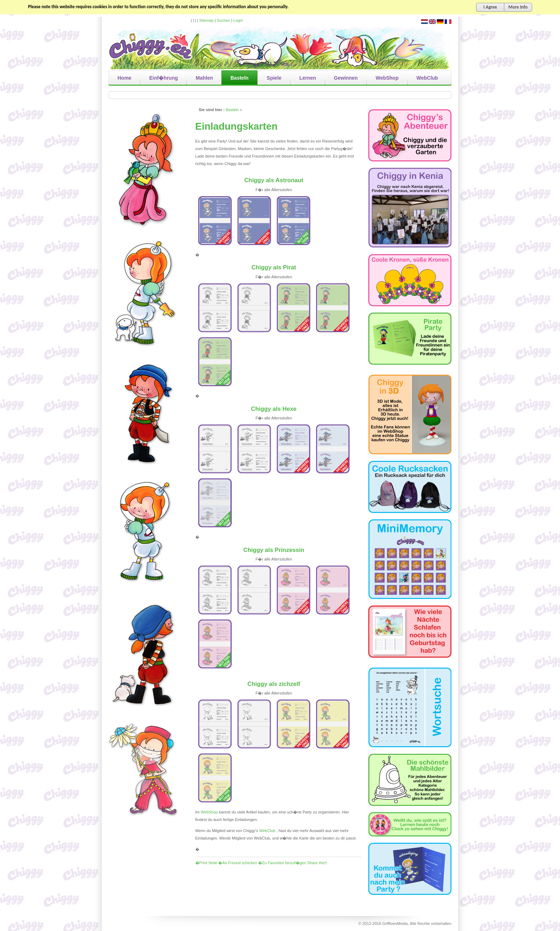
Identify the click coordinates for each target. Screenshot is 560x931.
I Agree (490, 7)
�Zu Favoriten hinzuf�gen (282, 863)
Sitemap (206, 20)
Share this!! (317, 863)
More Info (518, 7)
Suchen (223, 20)
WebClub (267, 831)
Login (238, 20)
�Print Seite (206, 863)
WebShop (209, 812)
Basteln (232, 110)
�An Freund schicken (237, 863)
